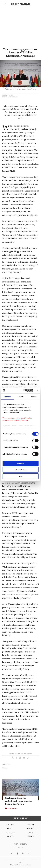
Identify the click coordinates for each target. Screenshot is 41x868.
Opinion (31, 836)
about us (23, 860)
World (10, 829)
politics (5, 768)
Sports (10, 836)
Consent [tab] (7, 396)
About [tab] (34, 396)
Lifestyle (10, 833)
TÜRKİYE (31, 825)
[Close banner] (38, 390)
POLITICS (10, 825)
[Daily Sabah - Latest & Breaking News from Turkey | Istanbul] (20, 4)
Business (31, 829)
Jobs (6, 860)
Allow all (20, 463)
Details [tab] (21, 396)
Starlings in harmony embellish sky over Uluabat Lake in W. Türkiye (18, 801)
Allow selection (20, 470)
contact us (33, 860)
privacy (14, 860)
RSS (20, 862)
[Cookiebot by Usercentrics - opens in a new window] (24, 390)
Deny (20, 476)
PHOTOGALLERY (13, 808)
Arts (31, 833)
